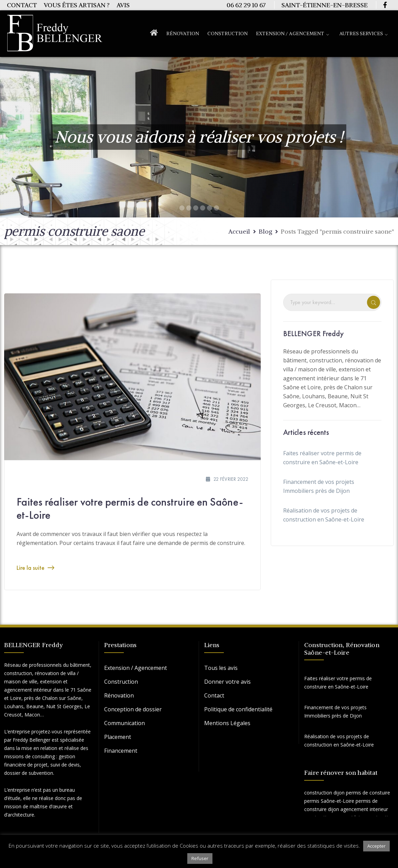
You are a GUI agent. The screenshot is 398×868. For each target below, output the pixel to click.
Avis (123, 5)
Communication (125, 723)
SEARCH (374, 302)
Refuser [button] (200, 858)
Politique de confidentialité (238, 709)
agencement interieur (364, 809)
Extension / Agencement (136, 668)
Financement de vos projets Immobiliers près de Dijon (319, 486)
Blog (265, 231)
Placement (118, 737)
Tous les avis (221, 668)
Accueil (239, 231)
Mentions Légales (227, 723)
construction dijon (324, 793)
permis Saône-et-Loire (329, 801)
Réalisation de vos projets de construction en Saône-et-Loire (324, 515)
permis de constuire (368, 793)
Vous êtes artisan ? (77, 5)
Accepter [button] (376, 846)
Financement (121, 751)
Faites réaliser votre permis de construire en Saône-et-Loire (130, 509)
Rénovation (119, 695)
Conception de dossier (133, 709)
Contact (22, 5)
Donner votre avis (227, 682)
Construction (121, 682)
